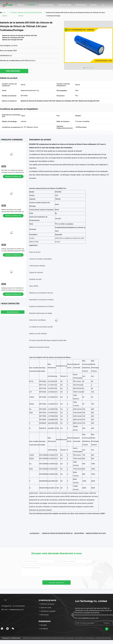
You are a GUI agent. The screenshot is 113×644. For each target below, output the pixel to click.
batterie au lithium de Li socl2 (96, 533)
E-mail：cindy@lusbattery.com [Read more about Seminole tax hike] (12, 610)
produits (14, 13)
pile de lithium (79, 533)
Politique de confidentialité (11, 638)
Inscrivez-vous (107, 623)
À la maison (5, 14)
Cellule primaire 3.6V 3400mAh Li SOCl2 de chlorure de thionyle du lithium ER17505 (13, 290)
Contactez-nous (65, 5)
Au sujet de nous (46, 5)
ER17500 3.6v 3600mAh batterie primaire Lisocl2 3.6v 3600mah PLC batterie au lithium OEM (13, 172)
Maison (21, 5)
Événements (81, 5)
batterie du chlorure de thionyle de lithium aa (57, 533)
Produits (31, 5)
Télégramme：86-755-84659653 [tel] (13, 606)
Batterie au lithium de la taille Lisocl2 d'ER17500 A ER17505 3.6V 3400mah (13, 212)
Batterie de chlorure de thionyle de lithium (30, 14)
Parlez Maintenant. (14, 71)
